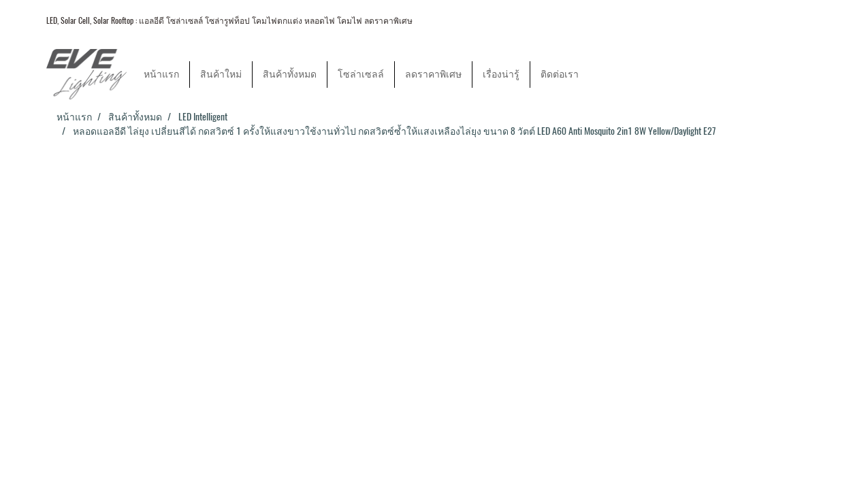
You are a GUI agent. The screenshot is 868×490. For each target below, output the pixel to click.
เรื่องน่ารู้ (501, 74)
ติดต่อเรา (560, 74)
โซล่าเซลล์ (361, 74)
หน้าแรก (161, 74)
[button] (601, 74)
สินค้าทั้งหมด (290, 74)
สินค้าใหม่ (221, 74)
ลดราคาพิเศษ (433, 74)
